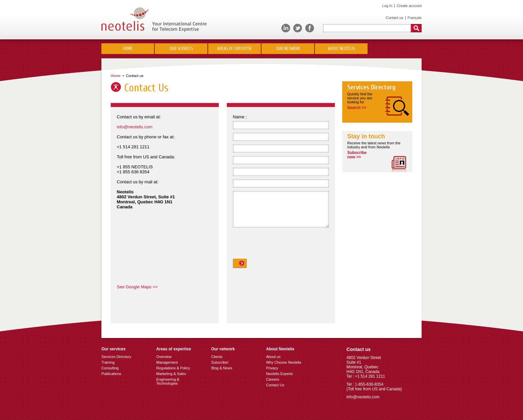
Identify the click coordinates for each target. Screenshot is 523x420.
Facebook (310, 28)
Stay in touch (366, 136)
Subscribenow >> (357, 155)
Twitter (298, 28)
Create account (409, 6)
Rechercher (416, 28)
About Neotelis (341, 48)
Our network (288, 48)
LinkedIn (286, 28)
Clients (217, 357)
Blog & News (222, 368)
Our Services (181, 48)
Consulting (110, 368)
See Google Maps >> (137, 287)
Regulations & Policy (173, 368)
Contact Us (275, 385)
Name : (240, 117)
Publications (111, 374)
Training (108, 362)
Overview (164, 357)
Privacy (272, 368)
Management (167, 362)
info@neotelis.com (135, 127)
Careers (273, 379)
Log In (387, 6)
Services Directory (371, 87)
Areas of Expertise (234, 48)
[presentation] (284, 246)
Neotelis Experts (280, 374)
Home (128, 48)
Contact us (394, 18)
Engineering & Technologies (168, 381)
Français (415, 18)
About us (273, 357)
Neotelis (154, 20)
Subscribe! (220, 362)
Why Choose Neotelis (284, 362)
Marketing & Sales (171, 374)
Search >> (357, 108)
